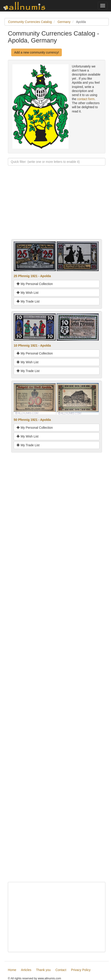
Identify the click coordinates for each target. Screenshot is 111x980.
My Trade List (28, 301)
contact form (86, 99)
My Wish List (28, 293)
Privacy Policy (81, 970)
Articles (26, 970)
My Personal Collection (35, 284)
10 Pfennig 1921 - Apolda (32, 345)
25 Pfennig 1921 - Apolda (32, 276)
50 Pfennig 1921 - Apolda (32, 420)
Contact (61, 970)
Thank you (43, 970)
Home (12, 970)
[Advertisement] (57, 208)
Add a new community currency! (37, 52)
